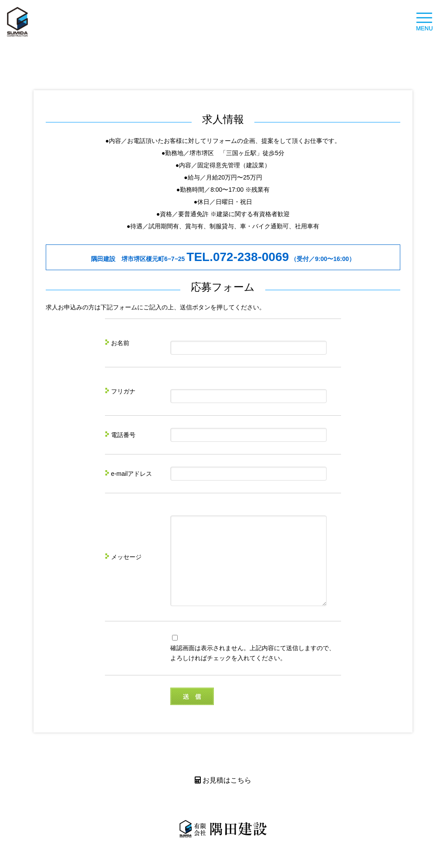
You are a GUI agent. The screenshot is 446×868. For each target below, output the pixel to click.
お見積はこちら (223, 796)
